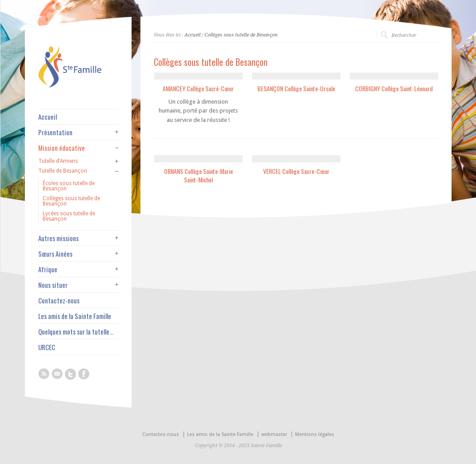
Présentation (55, 132)
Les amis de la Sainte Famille (75, 316)
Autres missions (58, 238)
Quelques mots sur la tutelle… (76, 332)
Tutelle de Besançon (63, 171)
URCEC (47, 347)
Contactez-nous (59, 301)
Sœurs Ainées (55, 254)
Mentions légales (315, 434)
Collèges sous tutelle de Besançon (241, 35)
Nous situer (53, 285)
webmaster (274, 434)
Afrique (48, 269)
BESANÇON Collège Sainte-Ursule (296, 88)
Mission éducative (62, 148)
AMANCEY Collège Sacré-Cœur (198, 88)
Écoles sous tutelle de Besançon (69, 186)
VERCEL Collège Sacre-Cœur (296, 171)
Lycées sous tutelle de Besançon (69, 216)
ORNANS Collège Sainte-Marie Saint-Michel (198, 176)
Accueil (192, 35)
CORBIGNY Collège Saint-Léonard (394, 88)
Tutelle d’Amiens (58, 161)
